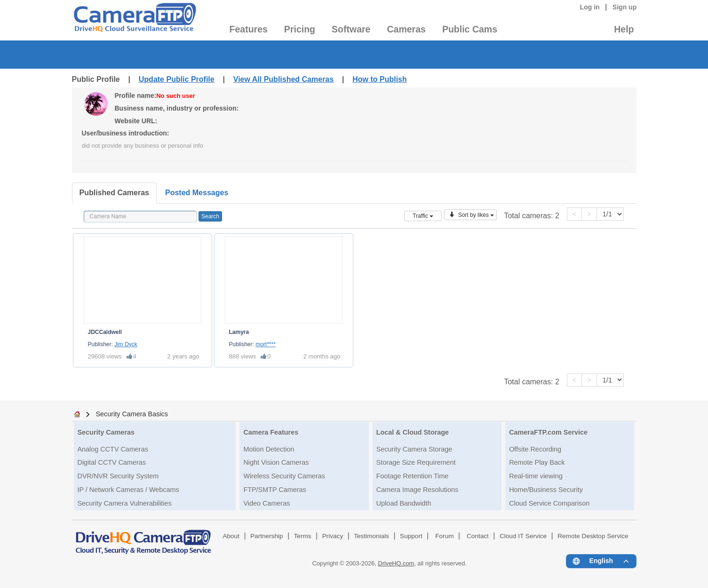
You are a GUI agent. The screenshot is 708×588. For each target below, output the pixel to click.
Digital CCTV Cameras (112, 462)
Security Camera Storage (414, 449)
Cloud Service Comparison (549, 503)
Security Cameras (106, 432)
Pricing (300, 29)
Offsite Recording (535, 449)
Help (624, 29)
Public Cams (470, 29)
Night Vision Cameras (276, 462)
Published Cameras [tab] (115, 193)
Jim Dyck (126, 344)
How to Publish (380, 79)
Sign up (625, 7)
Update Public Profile (177, 79)
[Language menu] (601, 561)
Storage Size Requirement (416, 462)
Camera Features (271, 432)
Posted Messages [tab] (197, 193)
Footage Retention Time (413, 476)
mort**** (266, 344)
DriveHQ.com (396, 563)
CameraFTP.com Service (548, 432)
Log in (590, 7)
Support (411, 536)
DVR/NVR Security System (118, 476)
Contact (478, 536)
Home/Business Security (546, 490)
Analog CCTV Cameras (113, 449)
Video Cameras (266, 503)
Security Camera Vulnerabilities (125, 503)
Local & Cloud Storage (413, 432)
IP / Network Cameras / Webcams (128, 490)
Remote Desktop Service (593, 536)
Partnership (267, 536)
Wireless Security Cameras (284, 476)
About (231, 536)
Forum (444, 536)
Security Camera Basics (132, 414)
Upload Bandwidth (404, 503)
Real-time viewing (536, 476)
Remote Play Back (537, 462)
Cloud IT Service (523, 536)
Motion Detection (269, 449)
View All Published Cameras (283, 79)
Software (351, 29)
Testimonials (371, 536)
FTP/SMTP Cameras (274, 490)
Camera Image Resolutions (417, 490)
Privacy (333, 536)
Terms (303, 536)
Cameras (406, 29)
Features (249, 29)
